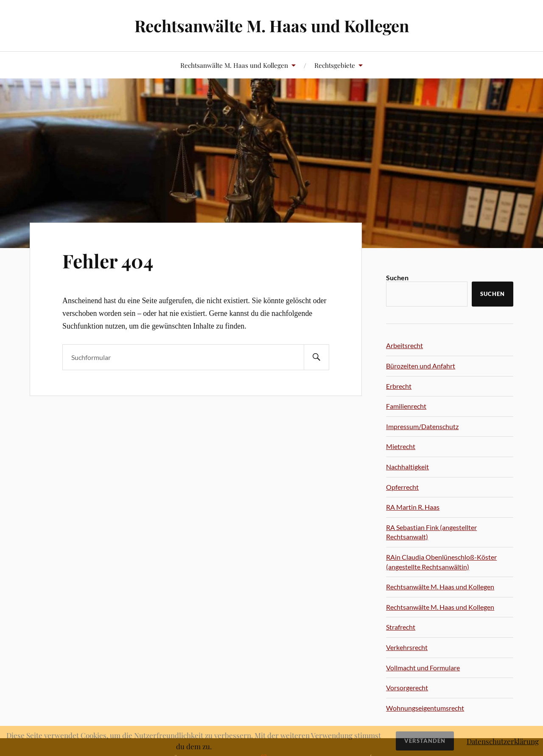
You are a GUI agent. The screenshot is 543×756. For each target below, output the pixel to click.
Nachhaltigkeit (407, 467)
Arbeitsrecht (404, 345)
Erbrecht (399, 386)
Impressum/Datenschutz (422, 426)
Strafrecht (401, 627)
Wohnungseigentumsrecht (425, 708)
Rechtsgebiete (335, 65)
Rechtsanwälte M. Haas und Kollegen (272, 26)
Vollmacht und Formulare (423, 668)
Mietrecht (401, 446)
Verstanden (425, 741)
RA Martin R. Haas (413, 507)
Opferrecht (402, 487)
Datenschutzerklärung (503, 741)
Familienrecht (406, 406)
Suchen (397, 278)
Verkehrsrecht (407, 647)
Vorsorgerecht (407, 688)
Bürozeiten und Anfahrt (421, 366)
